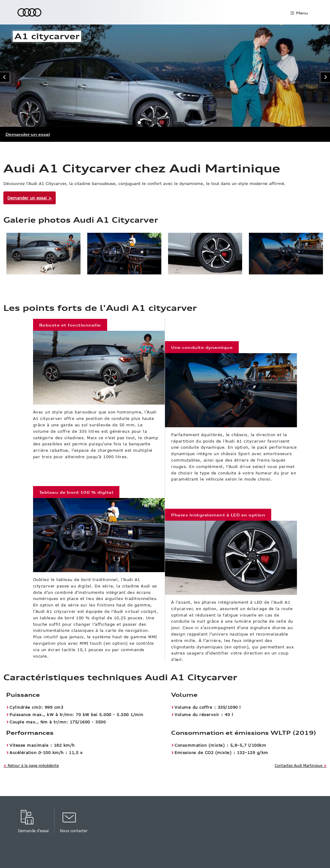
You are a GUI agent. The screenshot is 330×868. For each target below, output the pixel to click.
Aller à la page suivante (325, 77)
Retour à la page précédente (31, 765)
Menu (302, 13)
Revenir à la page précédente (5, 77)
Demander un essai (28, 134)
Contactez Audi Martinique (301, 765)
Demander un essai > (30, 198)
